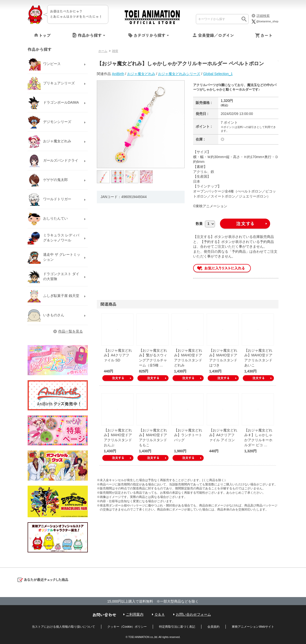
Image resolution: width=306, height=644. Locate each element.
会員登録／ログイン (216, 35)
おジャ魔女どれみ (141, 74)
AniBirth (118, 74)
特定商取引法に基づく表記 (177, 627)
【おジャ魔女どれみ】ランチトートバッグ (188, 435)
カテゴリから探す (149, 35)
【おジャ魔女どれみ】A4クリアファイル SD (118, 355)
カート (266, 35)
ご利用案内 (135, 614)
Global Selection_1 (218, 74)
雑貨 (115, 51)
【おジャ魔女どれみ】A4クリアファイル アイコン (223, 435)
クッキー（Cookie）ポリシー (127, 627)
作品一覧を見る (70, 331)
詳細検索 (263, 16)
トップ (45, 35)
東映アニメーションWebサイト (253, 627)
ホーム (103, 51)
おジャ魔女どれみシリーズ (179, 74)
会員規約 (213, 627)
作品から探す (90, 35)
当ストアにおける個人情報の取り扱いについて (63, 627)
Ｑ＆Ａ (160, 614)
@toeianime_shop (265, 21)
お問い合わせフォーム (193, 614)
